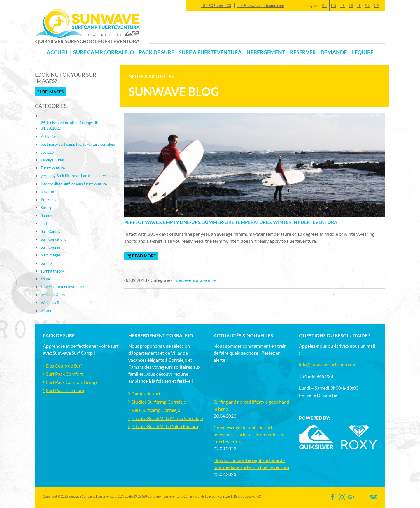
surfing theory (52, 271)
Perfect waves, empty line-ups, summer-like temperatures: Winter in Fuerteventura (231, 222)
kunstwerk (225, 496)
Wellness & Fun (54, 303)
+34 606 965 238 (216, 6)
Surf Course (51, 247)
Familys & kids (53, 160)
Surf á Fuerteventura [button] (210, 52)
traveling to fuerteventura (63, 287)
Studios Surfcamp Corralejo (159, 402)
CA (377, 6)
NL (367, 6)
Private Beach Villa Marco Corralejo (167, 418)
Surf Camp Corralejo (104, 52)
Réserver (303, 52)
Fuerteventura (53, 168)
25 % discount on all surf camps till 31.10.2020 (69, 125)
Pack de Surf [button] (156, 52)
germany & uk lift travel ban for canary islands (79, 176)
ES (343, 6)
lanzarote (49, 192)
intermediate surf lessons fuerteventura (74, 184)
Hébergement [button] (266, 52)
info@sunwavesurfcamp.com (260, 6)
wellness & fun (53, 295)
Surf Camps (50, 231)
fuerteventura (188, 280)
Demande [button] (334, 52)
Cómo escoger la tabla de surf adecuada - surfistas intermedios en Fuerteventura (249, 434)
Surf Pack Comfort (64, 374)
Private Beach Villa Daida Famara (165, 426)
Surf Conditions (54, 239)
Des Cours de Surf (64, 366)
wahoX (256, 496)
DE (324, 6)
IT (359, 6)
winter (211, 280)
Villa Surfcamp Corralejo (156, 410)
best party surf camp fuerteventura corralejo (78, 144)
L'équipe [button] (362, 52)
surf (44, 224)
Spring (46, 208)
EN (334, 6)
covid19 (48, 152)
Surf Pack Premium (65, 390)
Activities (49, 136)
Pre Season (50, 200)
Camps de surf (146, 394)
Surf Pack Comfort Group (71, 382)
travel (46, 279)
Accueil (58, 52)
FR (351, 6)
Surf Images (51, 92)
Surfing (47, 263)
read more (141, 256)
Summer (48, 215)
